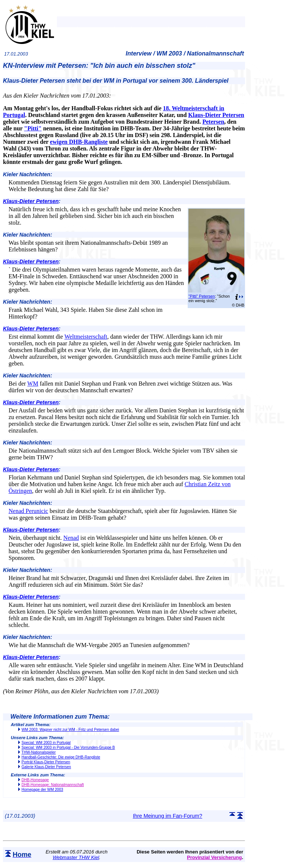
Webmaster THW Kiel (76, 857)
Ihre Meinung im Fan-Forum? (168, 816)
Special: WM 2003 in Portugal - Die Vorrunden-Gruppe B (68, 747)
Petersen (213, 122)
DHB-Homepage (35, 780)
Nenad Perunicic (28, 511)
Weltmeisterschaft (86, 337)
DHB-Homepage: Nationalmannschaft (53, 785)
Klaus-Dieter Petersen (216, 115)
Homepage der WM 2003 (42, 790)
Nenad (71, 538)
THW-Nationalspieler (39, 752)
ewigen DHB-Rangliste (79, 142)
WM (33, 384)
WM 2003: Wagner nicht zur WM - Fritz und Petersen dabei (70, 730)
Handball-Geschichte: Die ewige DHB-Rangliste (61, 757)
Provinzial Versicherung (214, 857)
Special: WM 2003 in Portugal (46, 743)
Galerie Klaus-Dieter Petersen (46, 767)
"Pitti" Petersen (202, 296)
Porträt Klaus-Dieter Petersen (46, 762)
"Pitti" (33, 128)
